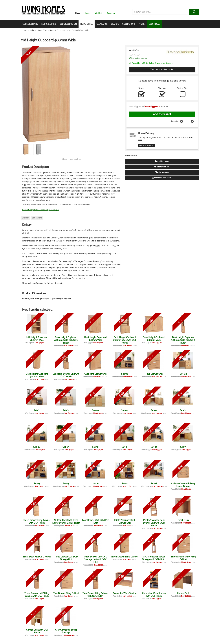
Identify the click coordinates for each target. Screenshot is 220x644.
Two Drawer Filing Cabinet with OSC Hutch (95, 595)
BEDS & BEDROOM (68, 24)
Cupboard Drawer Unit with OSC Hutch (66, 375)
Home (78, 13)
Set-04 (95, 411)
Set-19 (154, 411)
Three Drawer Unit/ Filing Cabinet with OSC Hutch (37, 595)
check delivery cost (146, 145)
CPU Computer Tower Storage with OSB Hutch (154, 558)
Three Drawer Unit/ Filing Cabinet (183, 558)
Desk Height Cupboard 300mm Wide (37, 375)
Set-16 (95, 484)
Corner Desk (183, 593)
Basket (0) (111, 13)
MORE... (142, 24)
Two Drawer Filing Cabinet (66, 593)
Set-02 (183, 374)
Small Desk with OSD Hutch (37, 557)
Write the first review (138, 58)
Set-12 (154, 447)
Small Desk (183, 520)
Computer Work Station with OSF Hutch (154, 595)
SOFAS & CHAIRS (30, 24)
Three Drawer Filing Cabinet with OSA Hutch (37, 522)
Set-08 (37, 447)
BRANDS (115, 24)
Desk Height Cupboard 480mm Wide (95, 339)
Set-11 (125, 447)
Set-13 (183, 447)
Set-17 (125, 484)
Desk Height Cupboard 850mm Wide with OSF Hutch (125, 340)
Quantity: (175, 121)
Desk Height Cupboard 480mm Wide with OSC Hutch (66, 340)
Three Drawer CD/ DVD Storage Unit (66, 558)
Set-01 (37, 411)
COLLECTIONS (129, 24)
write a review (162, 172)
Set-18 (154, 484)
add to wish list (162, 167)
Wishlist (98, 13)
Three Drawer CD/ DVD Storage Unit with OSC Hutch (95, 560)
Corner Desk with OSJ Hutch (37, 631)
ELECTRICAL (154, 24)
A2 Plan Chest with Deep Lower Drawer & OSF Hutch (66, 522)
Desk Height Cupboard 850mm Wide (154, 339)
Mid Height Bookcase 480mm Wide (37, 339)
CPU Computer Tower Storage (66, 631)
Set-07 (183, 411)
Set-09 (66, 447)
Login (88, 13)
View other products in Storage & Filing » (40, 210)
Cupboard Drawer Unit (95, 374)
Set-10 (95, 447)
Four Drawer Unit (154, 374)
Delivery (25, 218)
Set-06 (125, 374)
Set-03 (66, 411)
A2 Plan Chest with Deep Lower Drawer (183, 485)
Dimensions (37, 218)
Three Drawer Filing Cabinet (125, 557)
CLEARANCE (102, 24)
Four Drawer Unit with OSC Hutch (95, 522)
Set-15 (66, 484)
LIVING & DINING (49, 24)
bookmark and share (162, 178)
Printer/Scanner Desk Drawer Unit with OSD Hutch (154, 523)
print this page (162, 161)
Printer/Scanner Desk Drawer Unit (125, 522)
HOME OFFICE (87, 24)
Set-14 (37, 484)
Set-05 (125, 411)
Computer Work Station (125, 593)
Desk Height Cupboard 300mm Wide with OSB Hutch (183, 340)
